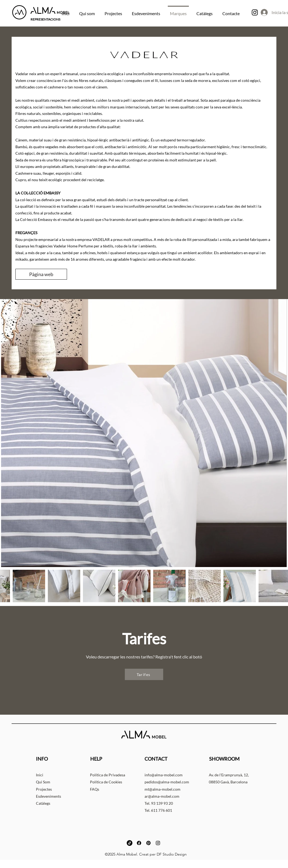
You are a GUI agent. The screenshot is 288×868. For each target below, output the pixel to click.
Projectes (44, 789)
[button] (144, 674)
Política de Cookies (106, 782)
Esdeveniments (48, 796)
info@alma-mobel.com (164, 775)
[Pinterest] (148, 843)
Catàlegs (43, 803)
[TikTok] (130, 843)
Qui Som (43, 782)
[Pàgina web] (41, 274)
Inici (40, 775)
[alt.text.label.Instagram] (255, 12)
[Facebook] (139, 843)
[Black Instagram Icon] (158, 843)
